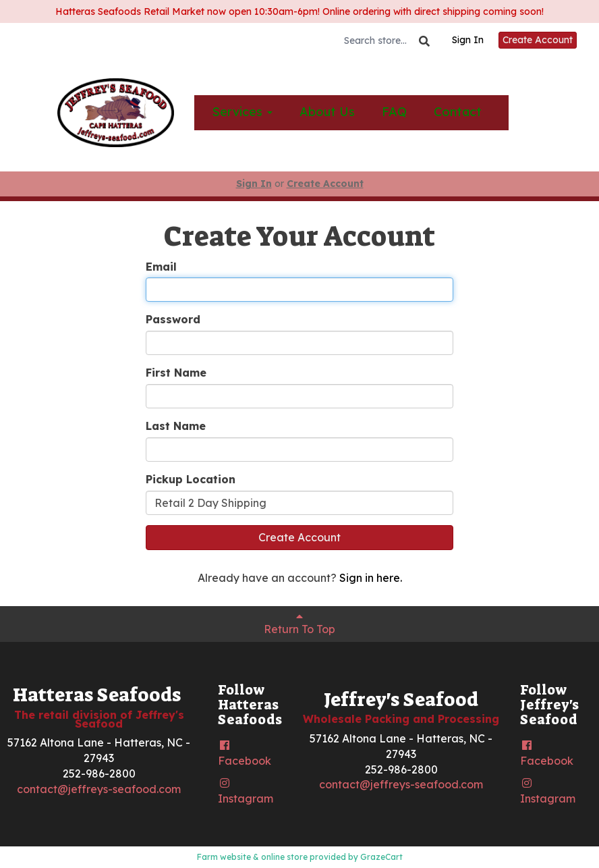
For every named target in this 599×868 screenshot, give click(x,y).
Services (242, 112)
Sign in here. (371, 578)
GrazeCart (381, 857)
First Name (176, 373)
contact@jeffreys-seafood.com (99, 789)
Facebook (245, 754)
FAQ (394, 112)
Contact (458, 112)
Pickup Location (191, 479)
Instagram (246, 791)
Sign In (468, 40)
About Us (327, 112)
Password (173, 319)
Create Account (538, 40)
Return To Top (299, 623)
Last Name (176, 426)
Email (161, 267)
